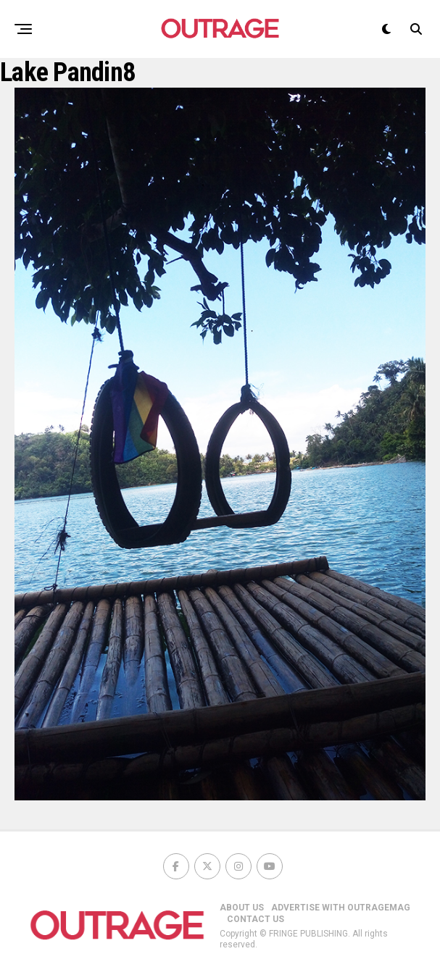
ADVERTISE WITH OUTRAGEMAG (341, 908)
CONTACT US (256, 919)
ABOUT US (242, 908)
